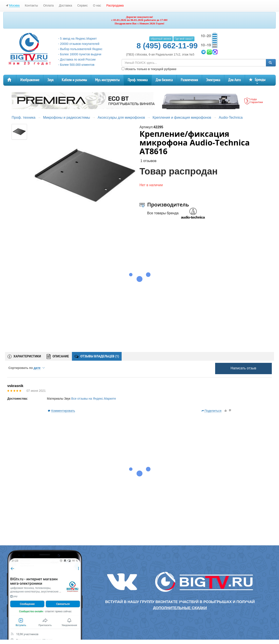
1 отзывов (148, 161)
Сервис (82, 5)
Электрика (213, 80)
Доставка (65, 5)
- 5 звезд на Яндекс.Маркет (77, 39)
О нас (97, 5)
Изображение (30, 80)
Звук (50, 80)
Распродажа (115, 5)
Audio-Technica (231, 117)
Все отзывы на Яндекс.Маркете (94, 399)
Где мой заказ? (184, 39)
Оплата (48, 5)
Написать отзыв (243, 368)
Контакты (31, 5)
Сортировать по (26, 368)
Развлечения (189, 80)
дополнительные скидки (180, 608)
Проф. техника (138, 80)
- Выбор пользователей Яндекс (80, 49)
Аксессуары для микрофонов (121, 117)
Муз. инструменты (107, 80)
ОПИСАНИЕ (58, 357)
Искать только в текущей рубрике (149, 69)
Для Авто (235, 80)
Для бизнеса (164, 80)
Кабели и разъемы (74, 80)
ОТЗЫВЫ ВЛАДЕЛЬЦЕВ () (97, 356)
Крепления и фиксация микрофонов (182, 117)
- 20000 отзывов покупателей (79, 44)
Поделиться (213, 411)
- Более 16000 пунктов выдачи (80, 54)
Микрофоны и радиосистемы (66, 117)
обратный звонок (161, 39)
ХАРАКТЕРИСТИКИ (24, 357)
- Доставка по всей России (77, 59)
